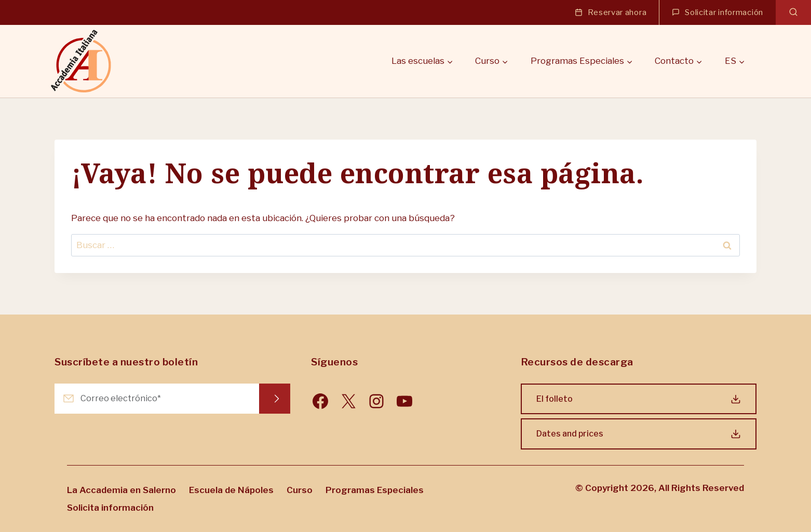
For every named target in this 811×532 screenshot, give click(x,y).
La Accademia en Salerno (121, 490)
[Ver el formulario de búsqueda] (793, 12)
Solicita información (110, 508)
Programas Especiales (375, 490)
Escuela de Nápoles (231, 490)
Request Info (275, 399)
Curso (300, 490)
